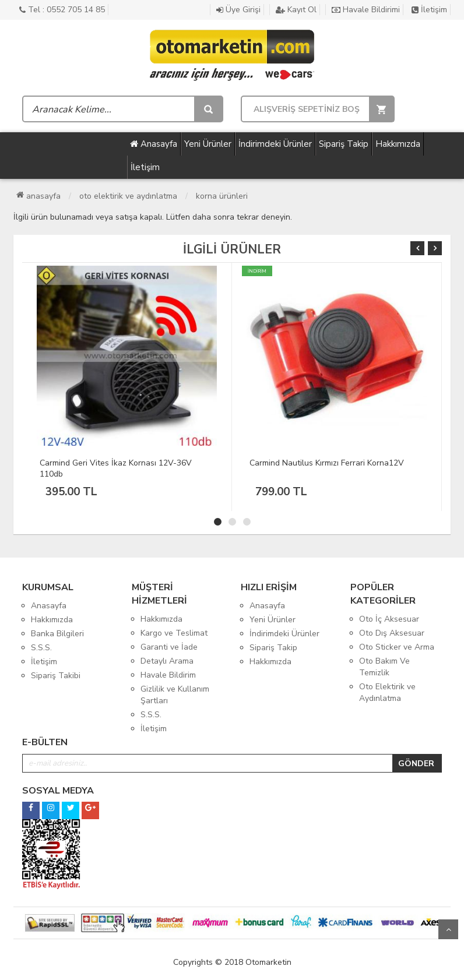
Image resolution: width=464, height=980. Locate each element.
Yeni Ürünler (208, 144)
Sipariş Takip (344, 144)
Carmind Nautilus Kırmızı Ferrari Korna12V (327, 463)
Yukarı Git (448, 929)
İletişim (429, 10)
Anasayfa (154, 144)
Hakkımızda (398, 144)
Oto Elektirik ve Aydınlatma (128, 196)
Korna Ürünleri (222, 196)
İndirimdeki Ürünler (275, 144)
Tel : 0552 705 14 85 (62, 10)
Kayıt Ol (296, 10)
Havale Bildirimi (366, 10)
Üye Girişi (238, 10)
